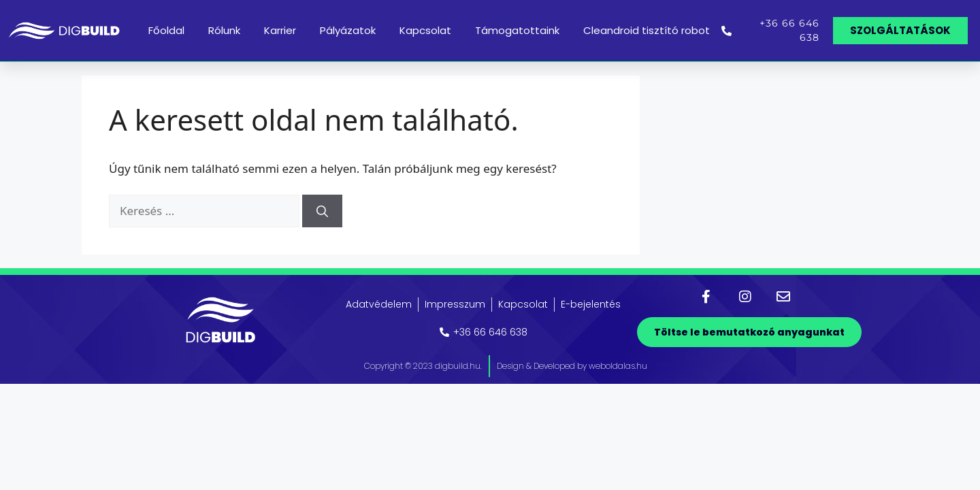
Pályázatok (348, 30)
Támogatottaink (517, 30)
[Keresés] (322, 211)
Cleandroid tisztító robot (647, 30)
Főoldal (166, 30)
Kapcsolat (425, 30)
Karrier (280, 30)
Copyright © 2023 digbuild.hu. (423, 366)
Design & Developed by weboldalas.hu (572, 366)
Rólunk (224, 30)
